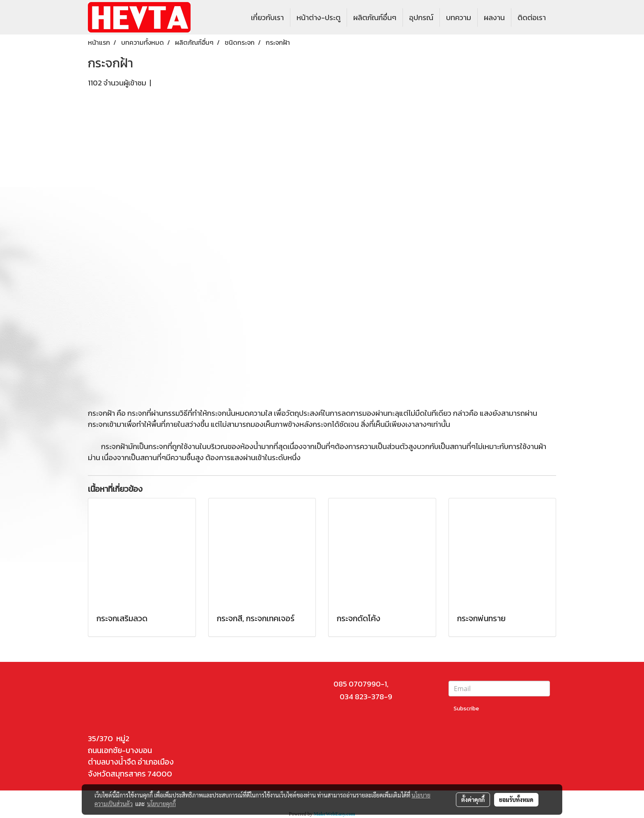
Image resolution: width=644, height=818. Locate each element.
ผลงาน (494, 17)
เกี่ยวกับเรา (267, 17)
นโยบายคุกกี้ (161, 804)
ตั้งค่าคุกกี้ (473, 800)
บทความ (459, 17)
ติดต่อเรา (532, 17)
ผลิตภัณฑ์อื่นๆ (375, 17)
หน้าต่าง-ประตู (319, 17)
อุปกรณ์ (421, 17)
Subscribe (466, 709)
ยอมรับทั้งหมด (516, 800)
